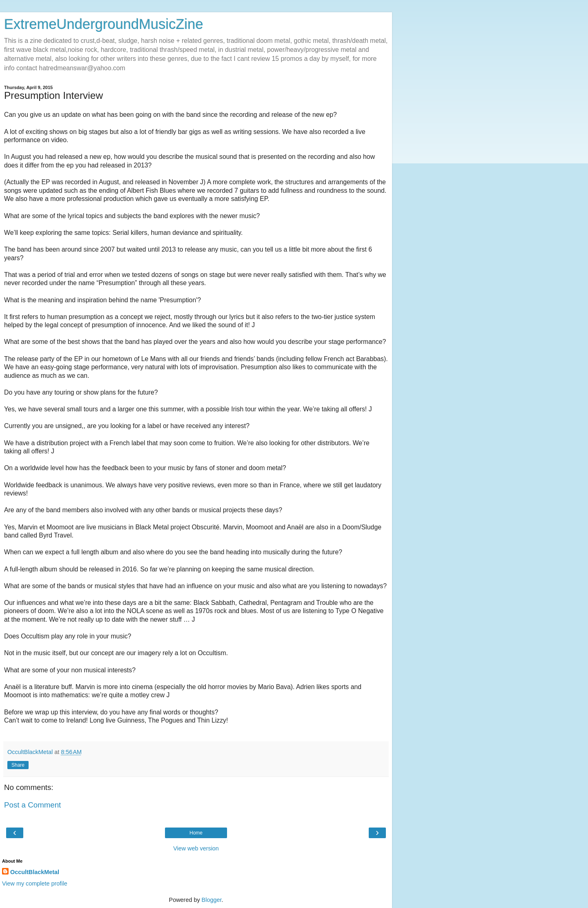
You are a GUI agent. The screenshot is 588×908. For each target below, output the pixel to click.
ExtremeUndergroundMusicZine (104, 24)
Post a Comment (32, 805)
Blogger (212, 900)
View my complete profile (35, 883)
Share (18, 765)
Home (196, 833)
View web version (196, 848)
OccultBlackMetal (35, 872)
